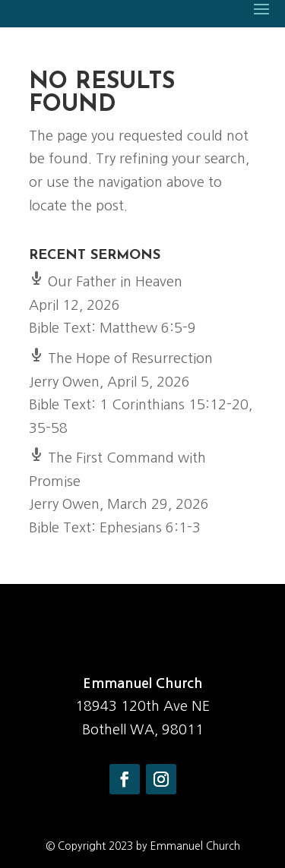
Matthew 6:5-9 (148, 328)
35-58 (48, 428)
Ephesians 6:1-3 (150, 528)
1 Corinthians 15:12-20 (174, 405)
